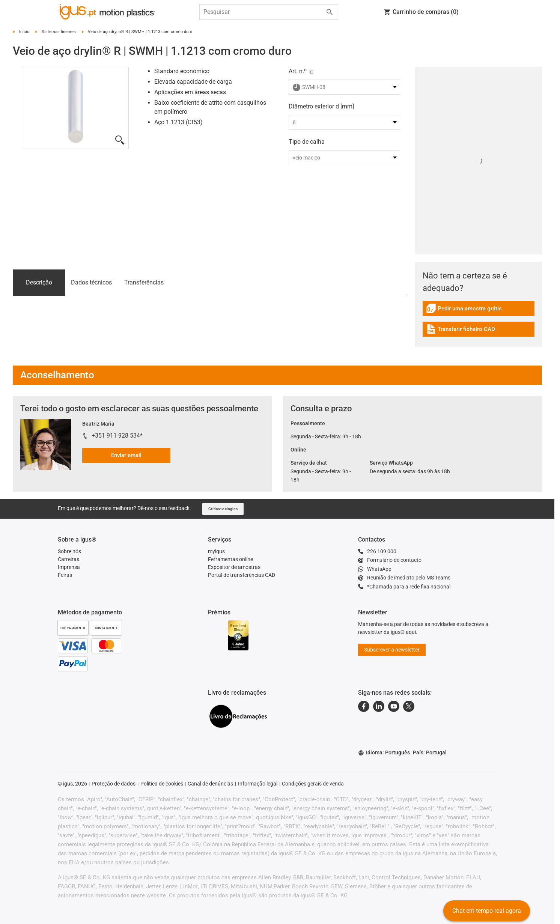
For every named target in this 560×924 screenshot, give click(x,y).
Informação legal (258, 784)
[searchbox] (263, 12)
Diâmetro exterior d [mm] (321, 106)
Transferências (144, 282)
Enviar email (126, 455)
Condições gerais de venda (313, 784)
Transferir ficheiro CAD (461, 330)
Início (24, 32)
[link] (479, 311)
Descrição (39, 282)
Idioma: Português (384, 753)
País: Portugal (430, 752)
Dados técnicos (91, 282)
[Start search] (330, 12)
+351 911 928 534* (117, 436)
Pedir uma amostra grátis (464, 309)
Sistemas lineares (59, 32)
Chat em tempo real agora (487, 911)
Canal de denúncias (210, 784)
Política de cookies (162, 784)
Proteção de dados (114, 784)
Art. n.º (298, 71)
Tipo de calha (307, 142)
